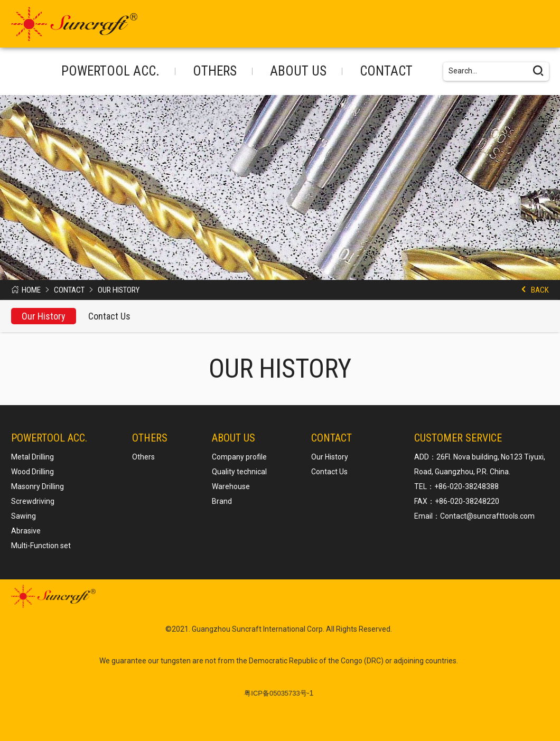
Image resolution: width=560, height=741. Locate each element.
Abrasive (26, 531)
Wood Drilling (32, 472)
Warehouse (231, 486)
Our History (119, 290)
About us (298, 71)
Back (540, 290)
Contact (386, 71)
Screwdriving (33, 501)
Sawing (24, 516)
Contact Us (109, 316)
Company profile (239, 457)
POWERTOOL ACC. (110, 71)
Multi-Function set (41, 546)
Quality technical (239, 472)
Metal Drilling (32, 457)
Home (31, 290)
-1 (279, 693)
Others (215, 71)
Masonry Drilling (38, 486)
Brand (222, 501)
